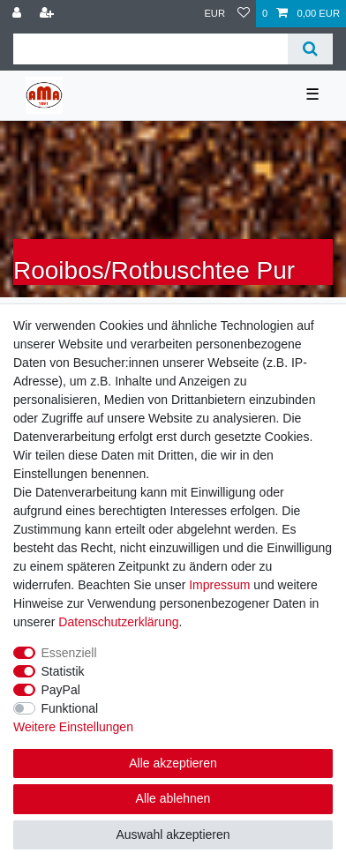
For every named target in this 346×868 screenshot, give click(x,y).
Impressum (219, 585)
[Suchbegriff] (150, 49)
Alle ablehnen (173, 798)
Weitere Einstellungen (73, 727)
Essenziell (69, 653)
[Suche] (310, 49)
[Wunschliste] (244, 14)
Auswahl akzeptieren (173, 834)
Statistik (63, 671)
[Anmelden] (19, 14)
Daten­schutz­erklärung (118, 622)
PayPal (61, 690)
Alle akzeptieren (173, 763)
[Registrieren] (49, 14)
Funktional (70, 708)
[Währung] (214, 14)
